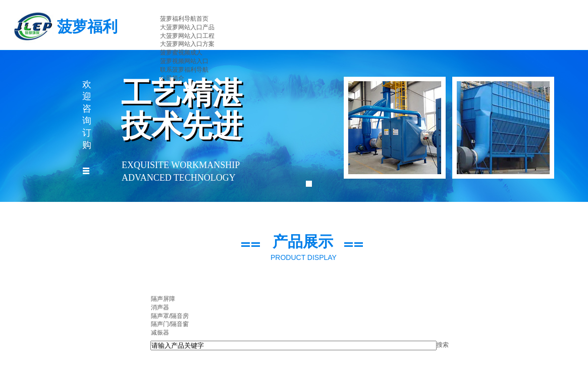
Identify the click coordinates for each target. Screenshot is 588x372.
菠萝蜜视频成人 (181, 52)
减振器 (160, 333)
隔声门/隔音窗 (170, 324)
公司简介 (172, 78)
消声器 (160, 307)
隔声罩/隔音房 (170, 316)
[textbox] (293, 346)
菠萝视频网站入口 (184, 61)
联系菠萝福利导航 (184, 70)
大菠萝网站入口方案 (187, 44)
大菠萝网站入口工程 (187, 36)
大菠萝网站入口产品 (187, 27)
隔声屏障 (163, 299)
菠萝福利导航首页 (184, 19)
